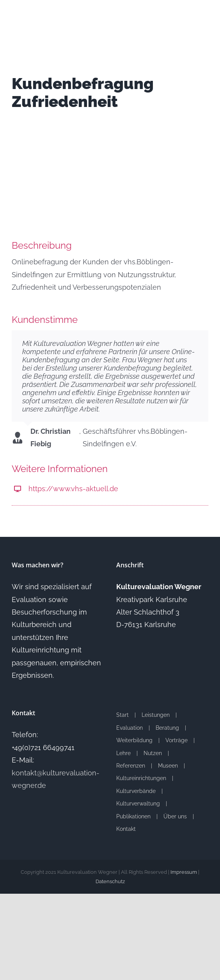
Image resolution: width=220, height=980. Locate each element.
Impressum (184, 872)
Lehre (123, 753)
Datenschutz (110, 881)
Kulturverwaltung (138, 804)
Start (122, 715)
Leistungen (156, 715)
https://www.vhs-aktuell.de (73, 489)
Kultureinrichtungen (141, 778)
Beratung (167, 728)
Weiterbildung (134, 740)
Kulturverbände (136, 791)
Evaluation (130, 728)
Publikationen (133, 816)
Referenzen (131, 766)
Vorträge (177, 740)
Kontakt (126, 829)
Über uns (175, 816)
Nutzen (153, 753)
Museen (168, 766)
